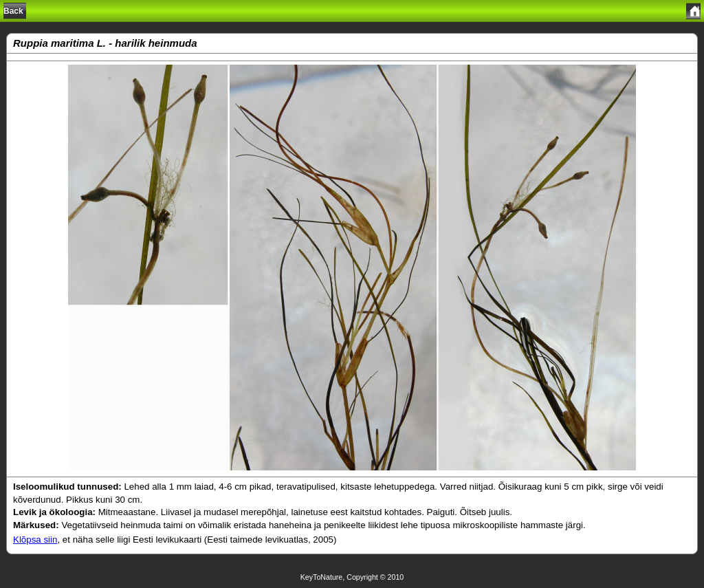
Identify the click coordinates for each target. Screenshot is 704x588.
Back (13, 11)
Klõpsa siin (35, 540)
